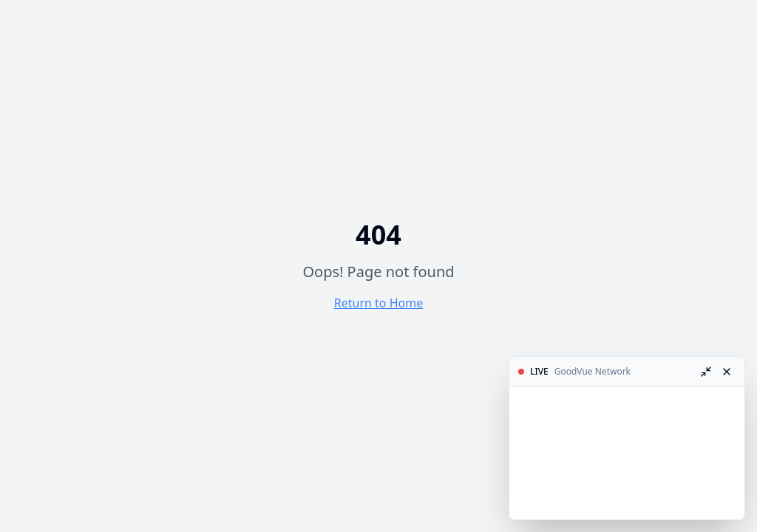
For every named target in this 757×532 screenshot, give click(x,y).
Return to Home (378, 303)
